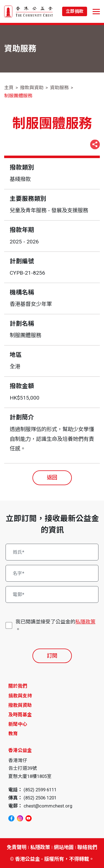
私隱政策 (85, 622)
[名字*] (52, 573)
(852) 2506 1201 (40, 798)
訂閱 (52, 656)
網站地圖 (64, 847)
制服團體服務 (18, 96)
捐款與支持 (20, 696)
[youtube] (29, 818)
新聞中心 (18, 724)
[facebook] (11, 818)
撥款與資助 (32, 88)
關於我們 (18, 686)
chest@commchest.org (48, 806)
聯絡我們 (87, 847)
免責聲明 (17, 847)
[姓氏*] (52, 552)
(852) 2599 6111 (40, 790)
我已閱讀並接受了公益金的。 (55, 625)
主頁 (9, 88)
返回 (52, 477)
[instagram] (20, 818)
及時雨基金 (20, 715)
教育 (13, 734)
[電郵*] (52, 594)
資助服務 (59, 88)
